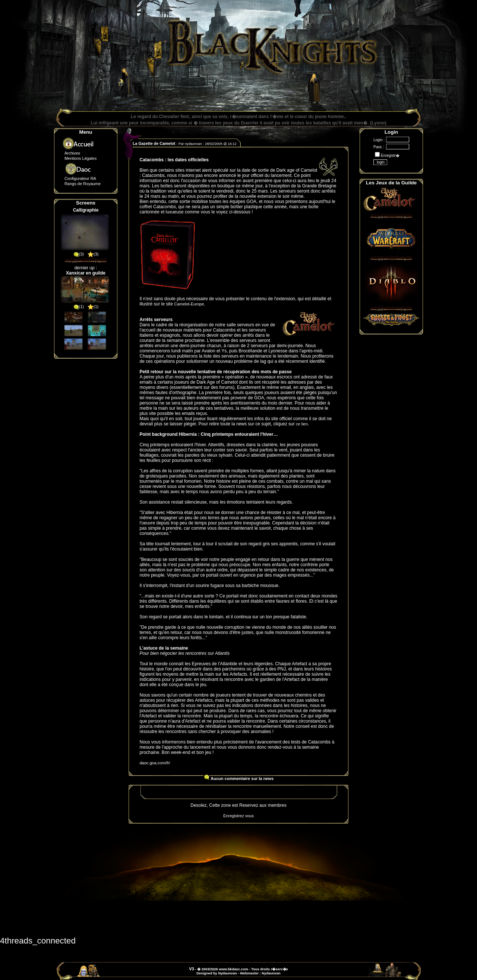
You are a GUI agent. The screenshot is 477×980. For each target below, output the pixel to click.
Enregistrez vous (238, 816)
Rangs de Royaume (83, 184)
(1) (78, 307)
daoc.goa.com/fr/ (155, 763)
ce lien (302, 424)
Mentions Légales (80, 158)
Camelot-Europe (189, 304)
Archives (72, 153)
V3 (191, 969)
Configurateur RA (80, 178)
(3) (78, 254)
